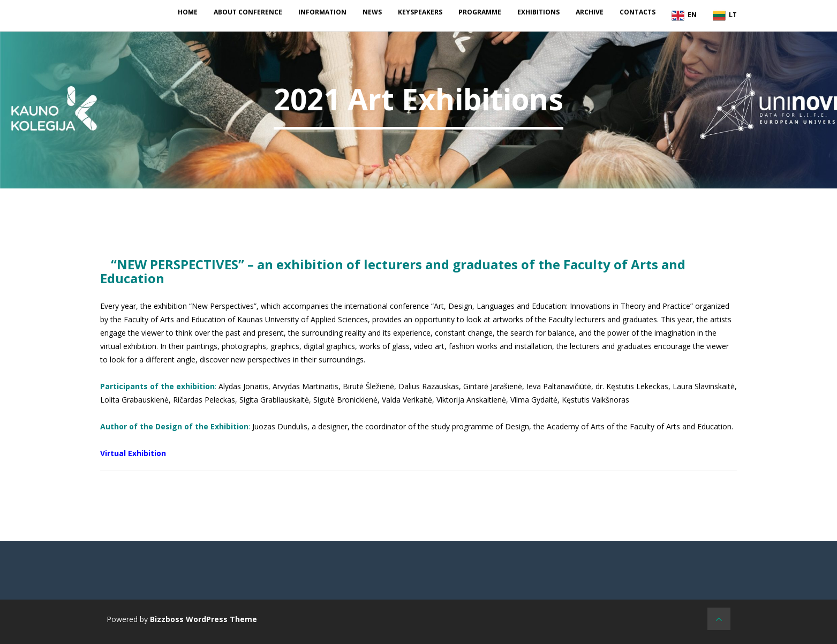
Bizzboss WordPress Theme (203, 619)
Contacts (638, 12)
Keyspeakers (420, 12)
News (372, 12)
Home (188, 12)
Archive (590, 12)
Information (322, 12)
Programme (480, 12)
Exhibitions (538, 12)
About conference (248, 12)
